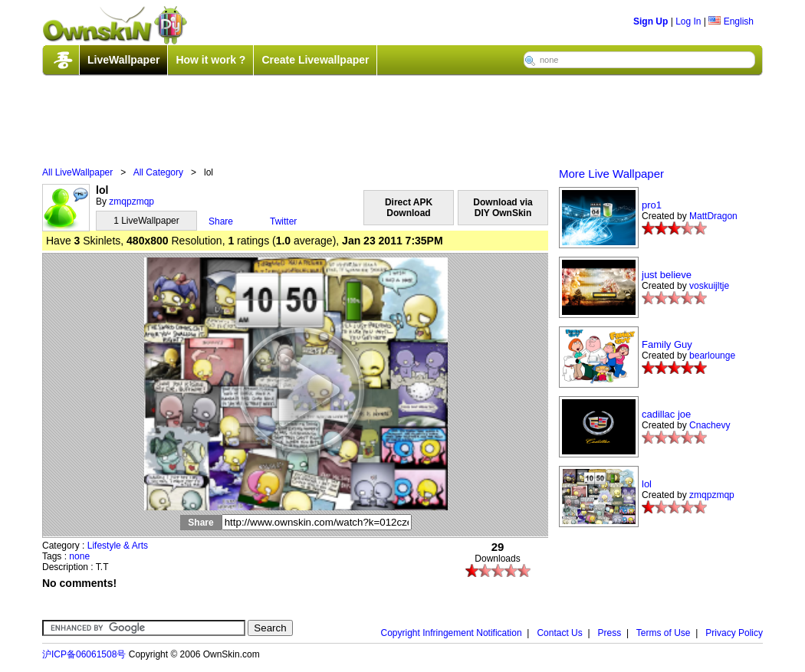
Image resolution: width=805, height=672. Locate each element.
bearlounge (712, 356)
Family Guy (667, 344)
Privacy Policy (734, 633)
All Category (158, 172)
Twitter (283, 221)
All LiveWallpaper (77, 172)
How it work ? (210, 60)
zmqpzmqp (131, 202)
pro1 (652, 205)
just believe (667, 275)
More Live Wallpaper (611, 174)
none (79, 556)
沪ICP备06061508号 (84, 654)
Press (610, 633)
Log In (688, 21)
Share (221, 221)
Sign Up (651, 21)
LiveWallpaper (123, 60)
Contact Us (559, 633)
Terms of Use (664, 633)
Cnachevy (710, 425)
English (731, 21)
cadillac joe (666, 414)
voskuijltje (709, 286)
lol (647, 484)
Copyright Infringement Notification (452, 633)
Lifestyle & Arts (118, 546)
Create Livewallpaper (315, 60)
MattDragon (713, 216)
